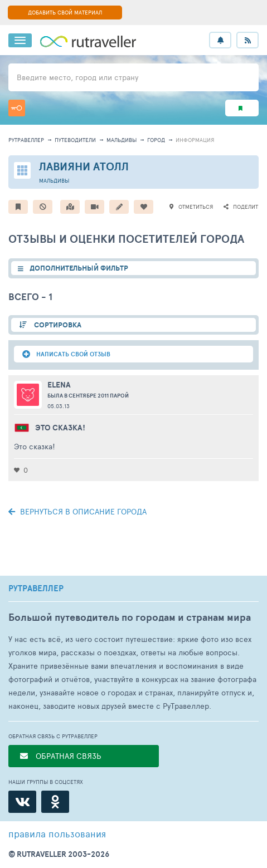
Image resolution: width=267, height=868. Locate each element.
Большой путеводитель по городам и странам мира (130, 617)
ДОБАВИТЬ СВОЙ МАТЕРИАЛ (65, 12)
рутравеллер (26, 140)
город (156, 140)
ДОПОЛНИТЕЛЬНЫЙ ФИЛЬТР (79, 268)
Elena (59, 385)
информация (195, 140)
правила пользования (57, 833)
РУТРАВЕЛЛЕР (36, 589)
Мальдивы (122, 140)
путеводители (75, 140)
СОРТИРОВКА (57, 325)
